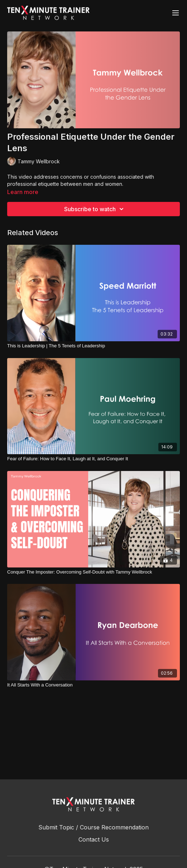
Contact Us (94, 839)
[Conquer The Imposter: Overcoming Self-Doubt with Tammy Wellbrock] (93, 572)
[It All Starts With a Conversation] (93, 685)
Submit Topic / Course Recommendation (93, 827)
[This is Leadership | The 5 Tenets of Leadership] (93, 346)
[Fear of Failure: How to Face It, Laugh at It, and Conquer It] (93, 459)
